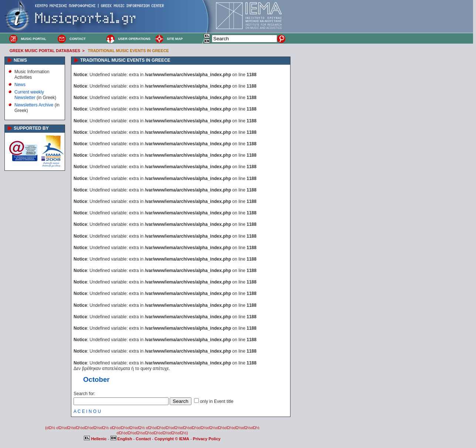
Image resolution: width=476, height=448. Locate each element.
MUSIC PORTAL (33, 39)
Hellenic (96, 439)
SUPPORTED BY (31, 128)
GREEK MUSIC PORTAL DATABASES (45, 51)
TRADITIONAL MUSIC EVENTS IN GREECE (128, 51)
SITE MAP (175, 39)
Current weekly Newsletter (29, 95)
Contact (144, 439)
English (122, 439)
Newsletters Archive (34, 105)
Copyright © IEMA (172, 439)
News (20, 85)
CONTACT (78, 39)
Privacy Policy (207, 439)
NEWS (20, 60)
